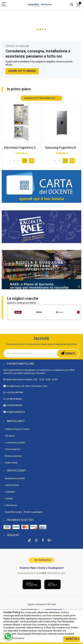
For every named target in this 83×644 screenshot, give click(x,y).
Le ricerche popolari (15, 443)
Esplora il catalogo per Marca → (23, 303)
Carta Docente (12, 485)
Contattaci (10, 492)
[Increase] (19, 161)
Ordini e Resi (11, 463)
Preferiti (9, 499)
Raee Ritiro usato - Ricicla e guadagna (24, 512)
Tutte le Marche (13, 449)
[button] (38, 29)
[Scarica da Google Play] (32, 584)
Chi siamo (10, 436)
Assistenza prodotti (15, 478)
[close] (79, 639)
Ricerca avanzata (13, 456)
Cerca (72, 5)
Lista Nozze (11, 505)
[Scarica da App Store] (52, 584)
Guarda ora (42, 276)
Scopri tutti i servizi (22, 71)
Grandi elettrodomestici (40, 98)
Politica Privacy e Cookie (17, 429)
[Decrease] (10, 161)
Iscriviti (70, 354)
